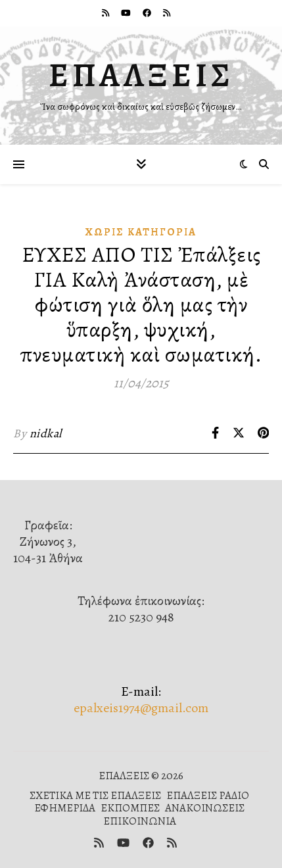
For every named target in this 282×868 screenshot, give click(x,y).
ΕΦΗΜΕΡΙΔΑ (65, 808)
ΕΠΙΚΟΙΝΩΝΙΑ (140, 821)
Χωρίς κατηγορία (141, 232)
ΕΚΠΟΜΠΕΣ (130, 808)
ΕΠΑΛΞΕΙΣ (141, 75)
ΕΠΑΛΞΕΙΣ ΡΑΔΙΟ (208, 795)
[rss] (106, 13)
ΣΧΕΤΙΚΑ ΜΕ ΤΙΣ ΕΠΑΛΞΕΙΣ (95, 795)
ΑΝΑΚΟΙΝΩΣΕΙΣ (205, 808)
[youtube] (127, 13)
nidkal (46, 433)
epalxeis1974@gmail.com (141, 708)
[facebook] (148, 13)
